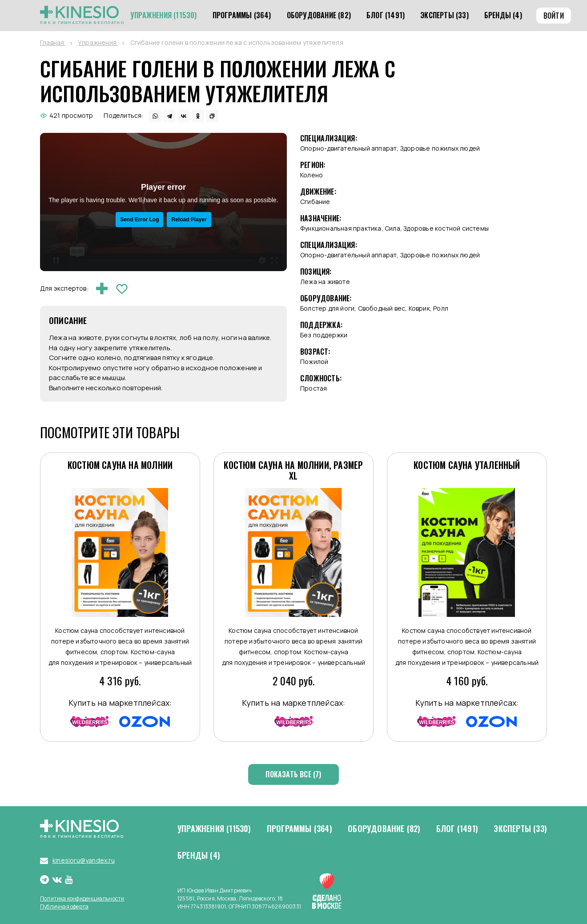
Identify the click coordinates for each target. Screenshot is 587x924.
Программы (300, 829)
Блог (457, 829)
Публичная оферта (64, 906)
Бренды (199, 856)
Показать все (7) (293, 774)
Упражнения (214, 829)
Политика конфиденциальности (82, 898)
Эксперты (520, 829)
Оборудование (384, 829)
